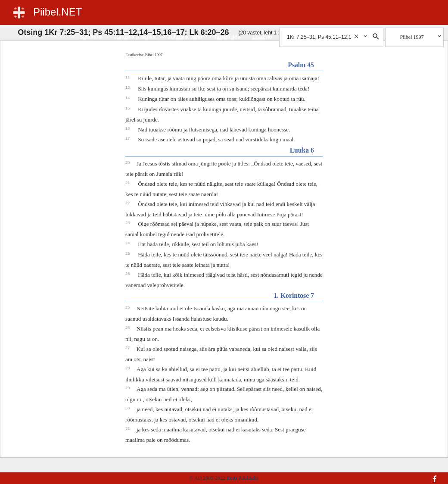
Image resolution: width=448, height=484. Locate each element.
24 (128, 243)
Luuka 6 (302, 150)
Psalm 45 (301, 65)
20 (128, 162)
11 (128, 77)
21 (128, 183)
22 (128, 203)
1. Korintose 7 (294, 295)
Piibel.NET (58, 12)
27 (128, 348)
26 (128, 274)
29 (128, 388)
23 (128, 223)
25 (128, 253)
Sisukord (91, 37)
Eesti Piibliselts (243, 478)
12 (128, 87)
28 (128, 368)
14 (128, 98)
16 (128, 128)
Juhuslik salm (185, 37)
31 (128, 428)
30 (128, 408)
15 (128, 108)
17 (128, 138)
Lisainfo (262, 37)
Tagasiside (227, 37)
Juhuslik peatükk (135, 37)
